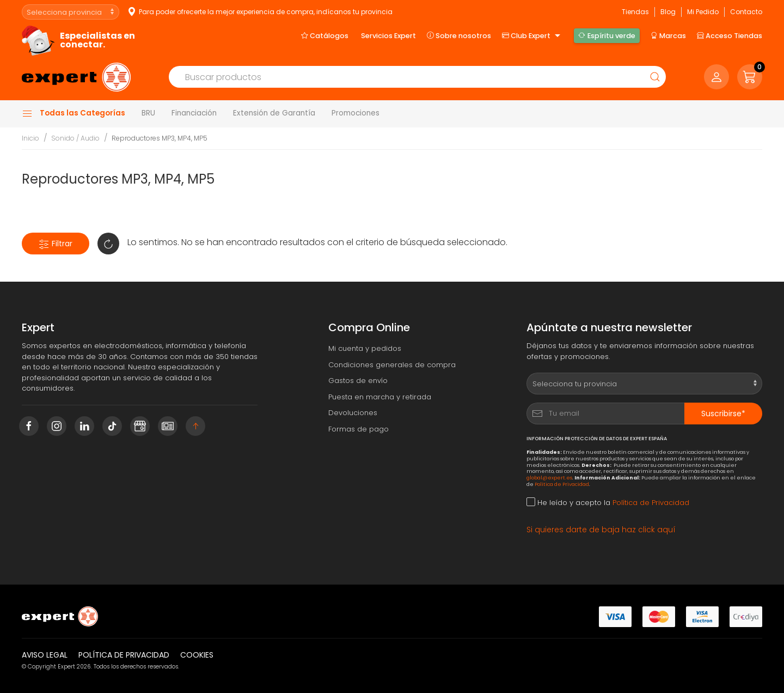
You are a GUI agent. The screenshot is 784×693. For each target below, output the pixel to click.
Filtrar (56, 244)
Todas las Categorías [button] (73, 113)
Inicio (30, 138)
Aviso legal (45, 655)
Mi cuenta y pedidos (365, 348)
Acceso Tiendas (730, 35)
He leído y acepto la (608, 503)
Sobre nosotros (459, 35)
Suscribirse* (723, 414)
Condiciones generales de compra (392, 365)
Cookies (197, 655)
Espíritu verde (607, 35)
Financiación (194, 113)
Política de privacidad (124, 655)
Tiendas (635, 12)
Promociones (356, 113)
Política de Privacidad (562, 484)
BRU (148, 113)
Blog (668, 12)
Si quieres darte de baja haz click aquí (601, 530)
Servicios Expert (388, 36)
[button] (750, 77)
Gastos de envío (358, 381)
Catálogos (325, 35)
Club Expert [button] (532, 36)
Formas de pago (359, 429)
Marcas (668, 35)
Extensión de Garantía (274, 113)
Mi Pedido (703, 12)
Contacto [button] (746, 12)
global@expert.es (549, 478)
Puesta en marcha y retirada (380, 397)
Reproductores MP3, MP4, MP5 (160, 138)
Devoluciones (353, 413)
